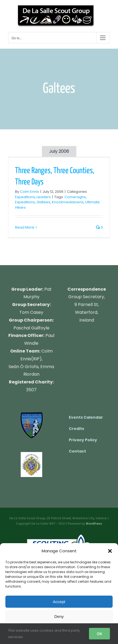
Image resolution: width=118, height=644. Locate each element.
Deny (59, 616)
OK (99, 634)
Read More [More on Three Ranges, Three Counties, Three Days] (25, 227)
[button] (110, 551)
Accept (59, 602)
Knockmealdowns (68, 202)
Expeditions (25, 197)
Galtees (43, 202)
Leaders (44, 197)
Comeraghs (75, 197)
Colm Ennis (29, 192)
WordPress (94, 524)
